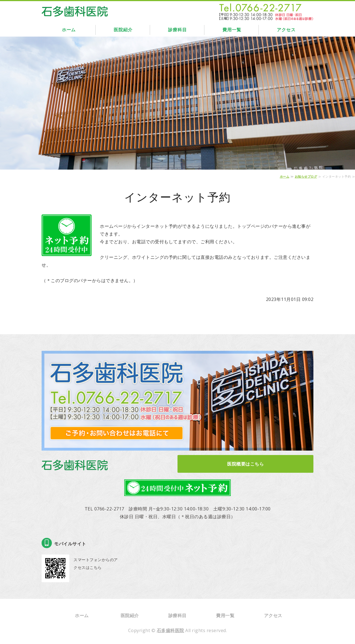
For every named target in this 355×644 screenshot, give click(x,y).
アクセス (286, 30)
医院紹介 (123, 30)
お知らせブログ (306, 176)
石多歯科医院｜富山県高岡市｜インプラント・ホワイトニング (75, 10)
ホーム (69, 30)
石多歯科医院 (170, 630)
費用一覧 (232, 30)
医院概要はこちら (245, 464)
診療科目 (177, 30)
